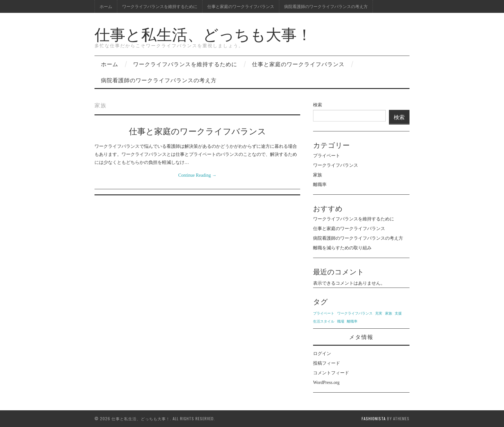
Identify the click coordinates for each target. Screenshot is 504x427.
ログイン (322, 354)
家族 (318, 175)
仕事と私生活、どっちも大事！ (203, 33)
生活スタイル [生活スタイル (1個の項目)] (324, 321)
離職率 (320, 185)
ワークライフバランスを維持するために (160, 6)
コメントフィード (331, 373)
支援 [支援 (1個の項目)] (398, 313)
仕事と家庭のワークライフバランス (241, 6)
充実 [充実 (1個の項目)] (379, 313)
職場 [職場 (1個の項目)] (341, 321)
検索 (318, 105)
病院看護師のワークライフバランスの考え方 (326, 6)
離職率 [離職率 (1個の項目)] (352, 321)
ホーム (106, 6)
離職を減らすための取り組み (342, 248)
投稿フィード (327, 363)
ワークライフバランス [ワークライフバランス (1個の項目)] (355, 313)
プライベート (327, 156)
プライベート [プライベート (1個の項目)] (324, 313)
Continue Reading (198, 175)
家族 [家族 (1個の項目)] (389, 313)
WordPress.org (326, 383)
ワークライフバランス (336, 165)
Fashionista (374, 418)
